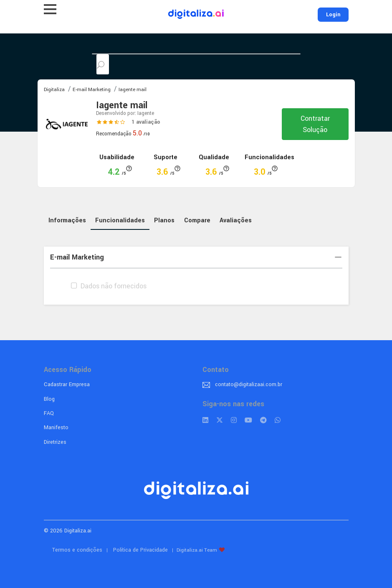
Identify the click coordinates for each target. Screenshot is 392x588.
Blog (49, 399)
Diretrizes (55, 442)
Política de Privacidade (140, 550)
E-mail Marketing (196, 257)
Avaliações (236, 220)
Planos (164, 220)
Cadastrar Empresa (67, 384)
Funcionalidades (120, 220)
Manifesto (56, 428)
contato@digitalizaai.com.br (249, 384)
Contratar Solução (315, 124)
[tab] (196, 257)
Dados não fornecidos (108, 286)
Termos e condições (77, 550)
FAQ (49, 413)
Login (333, 15)
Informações (67, 220)
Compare (197, 220)
